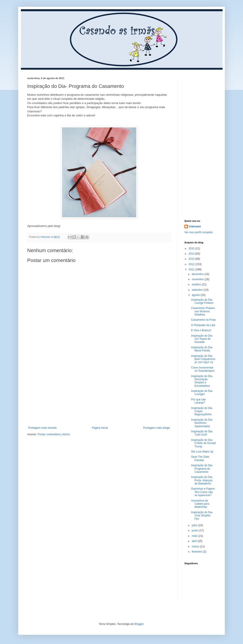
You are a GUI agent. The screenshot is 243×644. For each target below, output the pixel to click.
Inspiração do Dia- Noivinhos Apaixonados (202, 423)
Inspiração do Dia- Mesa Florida (202, 349)
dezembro (198, 274)
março (196, 546)
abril (195, 541)
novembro (198, 279)
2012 (192, 264)
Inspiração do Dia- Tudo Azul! (202, 433)
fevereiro (197, 552)
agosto (196, 295)
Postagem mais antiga (156, 428)
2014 (192, 254)
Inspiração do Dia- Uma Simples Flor (202, 516)
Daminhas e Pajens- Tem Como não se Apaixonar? (203, 492)
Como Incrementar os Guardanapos (203, 369)
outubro (197, 284)
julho (195, 525)
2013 (192, 259)
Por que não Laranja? (198, 401)
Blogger (139, 624)
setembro (198, 290)
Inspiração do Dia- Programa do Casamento (202, 469)
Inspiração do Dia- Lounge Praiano (202, 301)
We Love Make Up (202, 452)
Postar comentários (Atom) (54, 434)
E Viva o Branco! (201, 330)
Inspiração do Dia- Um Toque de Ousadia (202, 339)
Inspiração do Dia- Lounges (202, 393)
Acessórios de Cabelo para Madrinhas (200, 504)
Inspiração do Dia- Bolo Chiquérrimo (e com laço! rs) (203, 359)
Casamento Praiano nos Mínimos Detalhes (203, 311)
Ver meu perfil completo (199, 232)
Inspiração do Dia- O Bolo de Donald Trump (203, 443)
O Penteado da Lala (203, 325)
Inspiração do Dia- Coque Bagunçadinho (202, 411)
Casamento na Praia (203, 320)
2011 (192, 269)
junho (196, 531)
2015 (192, 249)
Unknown (195, 227)
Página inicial (100, 428)
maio (195, 536)
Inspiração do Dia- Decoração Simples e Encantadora (202, 381)
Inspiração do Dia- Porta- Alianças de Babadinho (202, 480)
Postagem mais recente (42, 428)
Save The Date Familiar (200, 458)
